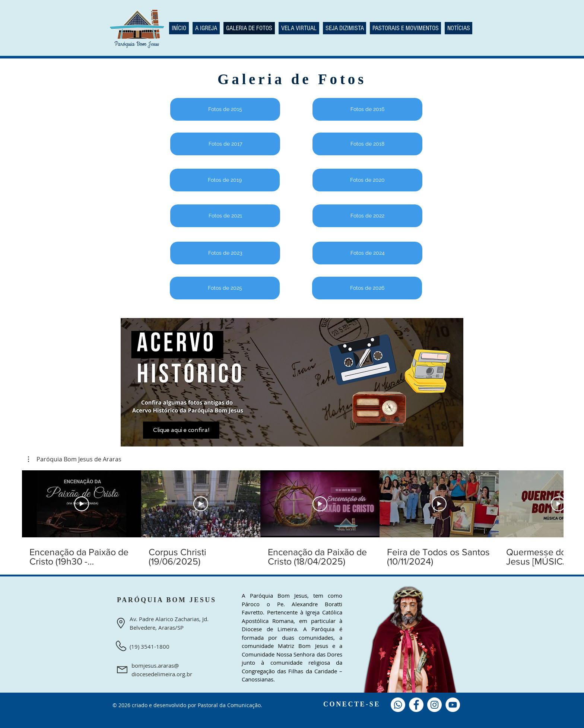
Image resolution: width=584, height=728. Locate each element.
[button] (75, 459)
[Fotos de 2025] (225, 288)
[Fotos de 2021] (225, 216)
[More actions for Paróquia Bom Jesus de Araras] (75, 459)
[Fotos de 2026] (367, 288)
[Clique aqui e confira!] (181, 430)
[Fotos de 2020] (367, 180)
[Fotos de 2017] (225, 144)
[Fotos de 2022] (367, 216)
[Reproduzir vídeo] (82, 504)
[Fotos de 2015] (225, 109)
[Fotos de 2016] (367, 109)
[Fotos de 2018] (367, 144)
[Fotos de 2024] (367, 253)
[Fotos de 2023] (225, 253)
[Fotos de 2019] (225, 180)
